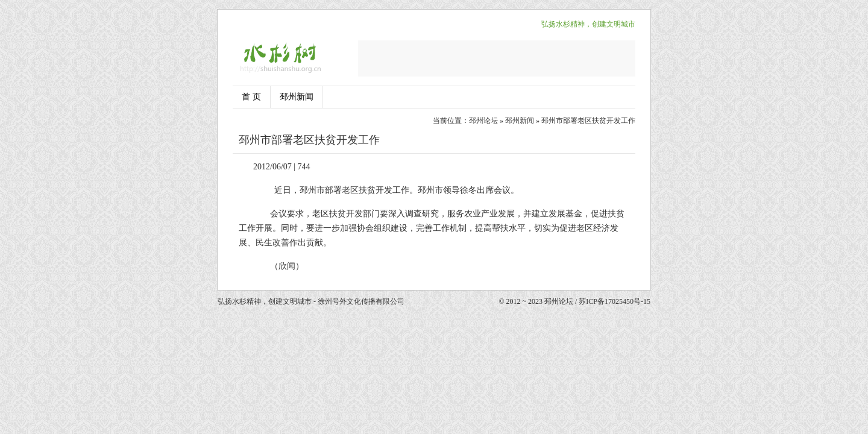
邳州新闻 (297, 97)
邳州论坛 (483, 121)
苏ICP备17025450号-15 (615, 301)
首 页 (251, 97)
